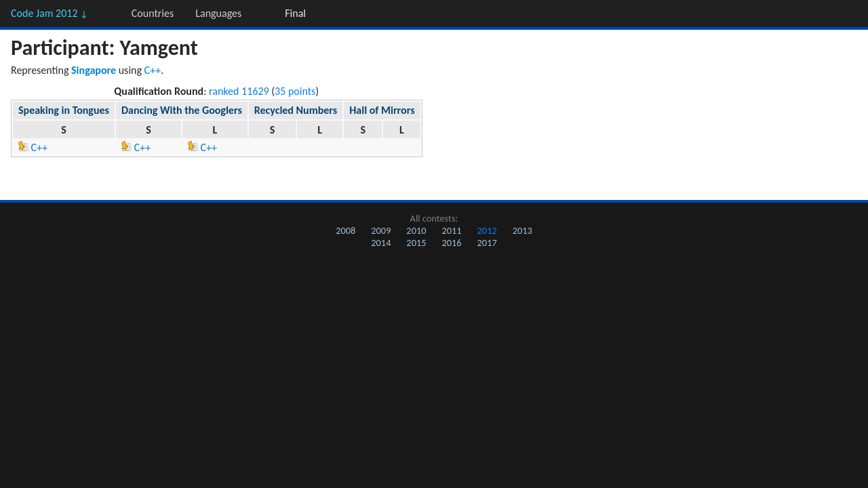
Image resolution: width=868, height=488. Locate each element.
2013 (522, 230)
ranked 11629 (239, 91)
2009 (381, 230)
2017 (487, 243)
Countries (153, 13)
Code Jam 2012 (50, 13)
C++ (153, 70)
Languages (218, 13)
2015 (416, 243)
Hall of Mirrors (382, 110)
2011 (451, 230)
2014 (381, 243)
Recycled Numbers (296, 110)
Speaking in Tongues (64, 110)
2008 (346, 230)
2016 (451, 243)
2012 (487, 230)
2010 (416, 230)
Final (295, 13)
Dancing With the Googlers (182, 110)
